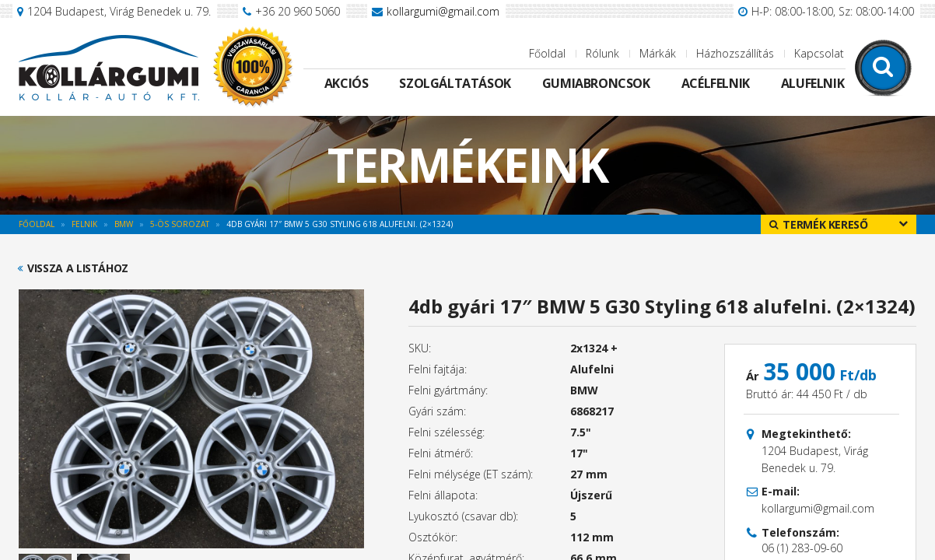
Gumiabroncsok (596, 83)
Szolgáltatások (455, 83)
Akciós (347, 83)
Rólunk (602, 53)
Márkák (658, 53)
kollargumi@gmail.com (443, 11)
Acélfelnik (716, 83)
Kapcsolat (819, 53)
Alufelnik (812, 83)
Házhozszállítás (735, 53)
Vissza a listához (78, 268)
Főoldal (547, 53)
